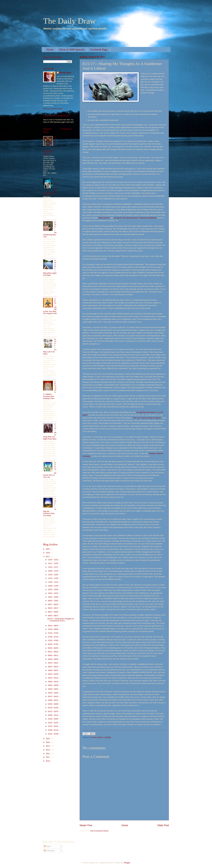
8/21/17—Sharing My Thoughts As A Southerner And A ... (61, 620)
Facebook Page (99, 50)
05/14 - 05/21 (53, 663)
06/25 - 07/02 (53, 644)
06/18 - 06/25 (53, 648)
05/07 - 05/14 (53, 667)
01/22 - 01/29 (53, 723)
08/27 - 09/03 (53, 612)
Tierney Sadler (65, 73)
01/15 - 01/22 (53, 726)
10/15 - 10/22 (53, 593)
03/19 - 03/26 (53, 693)
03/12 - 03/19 (53, 696)
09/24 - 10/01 (53, 601)
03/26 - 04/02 (53, 689)
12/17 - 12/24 (53, 563)
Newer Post (86, 825)
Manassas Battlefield (148, 218)
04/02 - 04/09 (53, 685)
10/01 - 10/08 (53, 597)
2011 (48, 757)
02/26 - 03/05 (53, 704)
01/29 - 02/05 (53, 719)
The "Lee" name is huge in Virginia (147, 418)
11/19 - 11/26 (53, 578)
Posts (47, 846)
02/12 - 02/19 (53, 711)
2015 (48, 742)
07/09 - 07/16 (53, 637)
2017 (48, 557)
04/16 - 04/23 (53, 678)
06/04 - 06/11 (53, 655)
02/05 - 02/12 (53, 715)
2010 (48, 761)
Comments (49, 851)
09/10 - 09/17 (53, 608)
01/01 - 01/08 (53, 734)
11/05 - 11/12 (53, 582)
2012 (48, 754)
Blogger (127, 863)
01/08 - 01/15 (53, 730)
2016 (48, 739)
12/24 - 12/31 (53, 560)
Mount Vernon (104, 218)
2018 (48, 553)
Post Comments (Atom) (99, 831)
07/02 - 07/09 (53, 640)
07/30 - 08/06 (53, 629)
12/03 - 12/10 (53, 571)
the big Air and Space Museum (126, 218)
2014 (48, 746)
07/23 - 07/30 (53, 633)
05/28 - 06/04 (53, 659)
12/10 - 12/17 (53, 567)
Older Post (163, 825)
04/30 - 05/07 (53, 670)
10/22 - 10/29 (53, 589)
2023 (48, 549)
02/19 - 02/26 (53, 708)
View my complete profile (53, 109)
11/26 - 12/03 (53, 575)
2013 (48, 750)
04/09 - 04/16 (53, 682)
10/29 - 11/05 (53, 586)
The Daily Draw (69, 21)
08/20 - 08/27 (53, 616)
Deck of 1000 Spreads (72, 50)
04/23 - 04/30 (53, 674)
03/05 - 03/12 (53, 700)
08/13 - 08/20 (53, 626)
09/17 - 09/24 (53, 604)
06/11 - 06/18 (53, 652)
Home (50, 50)
